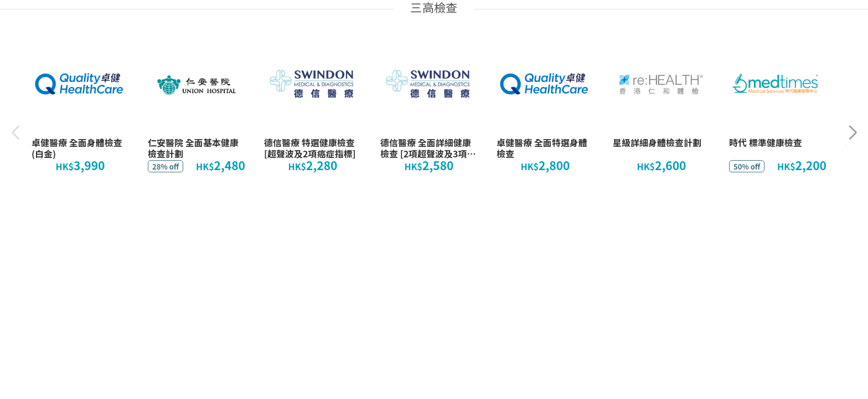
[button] (853, 133)
